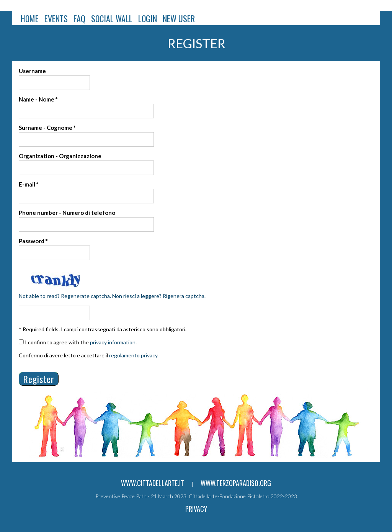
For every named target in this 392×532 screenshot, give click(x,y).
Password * (33, 241)
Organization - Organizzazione (60, 156)
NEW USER (179, 18)
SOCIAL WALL (112, 18)
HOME (30, 18)
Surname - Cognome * (47, 128)
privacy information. (113, 342)
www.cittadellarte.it (153, 483)
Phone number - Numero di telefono (67, 213)
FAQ (79, 18)
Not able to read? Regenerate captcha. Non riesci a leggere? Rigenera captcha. (112, 296)
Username (32, 71)
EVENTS (56, 18)
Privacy (196, 509)
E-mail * (29, 184)
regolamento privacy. (134, 355)
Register (39, 379)
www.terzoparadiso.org (236, 483)
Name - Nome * (38, 99)
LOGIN (148, 18)
